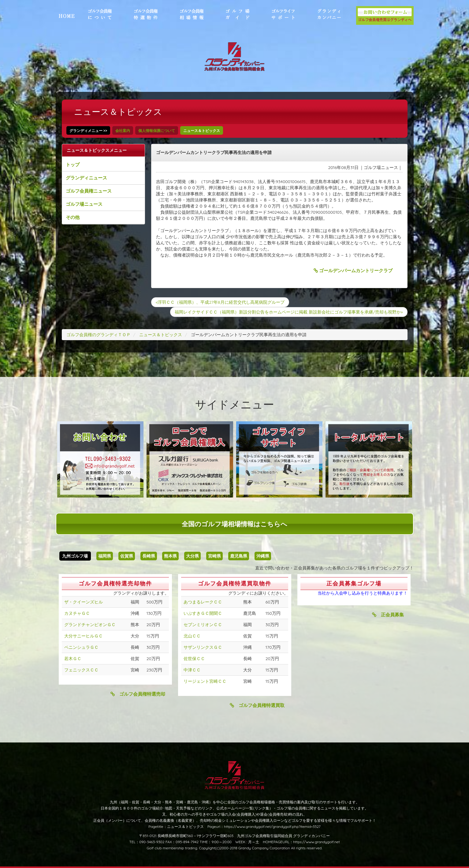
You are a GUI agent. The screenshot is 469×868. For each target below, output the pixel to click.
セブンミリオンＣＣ (203, 625)
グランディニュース (86, 178)
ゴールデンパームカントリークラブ (353, 271)
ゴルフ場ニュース (84, 204)
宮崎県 (214, 556)
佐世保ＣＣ (194, 659)
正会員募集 (388, 615)
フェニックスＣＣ (81, 670)
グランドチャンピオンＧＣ (90, 625)
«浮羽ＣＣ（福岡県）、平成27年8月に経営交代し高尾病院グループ (220, 302)
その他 (73, 217)
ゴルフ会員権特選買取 (257, 705)
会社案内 (123, 131)
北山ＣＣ (192, 636)
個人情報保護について (157, 131)
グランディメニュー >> (88, 131)
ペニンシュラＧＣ (81, 647)
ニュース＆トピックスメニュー (97, 150)
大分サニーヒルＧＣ (84, 636)
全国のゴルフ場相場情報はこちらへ (234, 524)
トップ (73, 165)
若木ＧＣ (73, 659)
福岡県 (105, 556)
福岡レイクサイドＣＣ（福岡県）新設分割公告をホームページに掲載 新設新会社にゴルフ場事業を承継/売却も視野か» (289, 312)
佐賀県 (127, 556)
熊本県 (170, 556)
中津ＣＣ (192, 670)
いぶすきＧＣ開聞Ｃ (203, 613)
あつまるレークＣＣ (203, 602)
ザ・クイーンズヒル (84, 602)
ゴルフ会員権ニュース (89, 191)
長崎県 (149, 556)
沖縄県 (263, 556)
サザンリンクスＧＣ (203, 647)
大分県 (192, 556)
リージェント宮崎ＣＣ (205, 681)
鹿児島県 (239, 556)
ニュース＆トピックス (202, 131)
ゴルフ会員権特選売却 (138, 694)
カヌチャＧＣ (77, 613)
